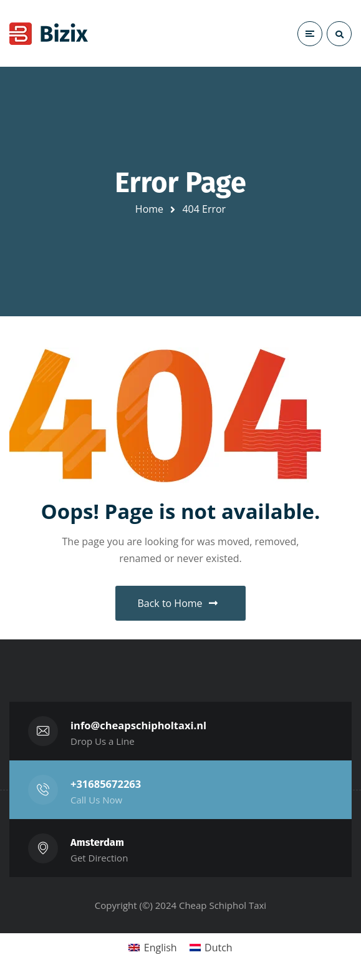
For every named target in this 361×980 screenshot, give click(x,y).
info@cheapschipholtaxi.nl (138, 725)
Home (149, 209)
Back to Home (177, 603)
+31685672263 (106, 784)
